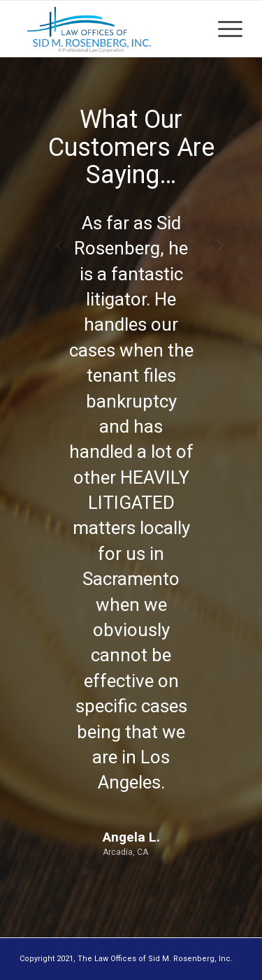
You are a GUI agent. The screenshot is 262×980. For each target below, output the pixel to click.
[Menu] (223, 29)
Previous (51, 231)
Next (211, 231)
